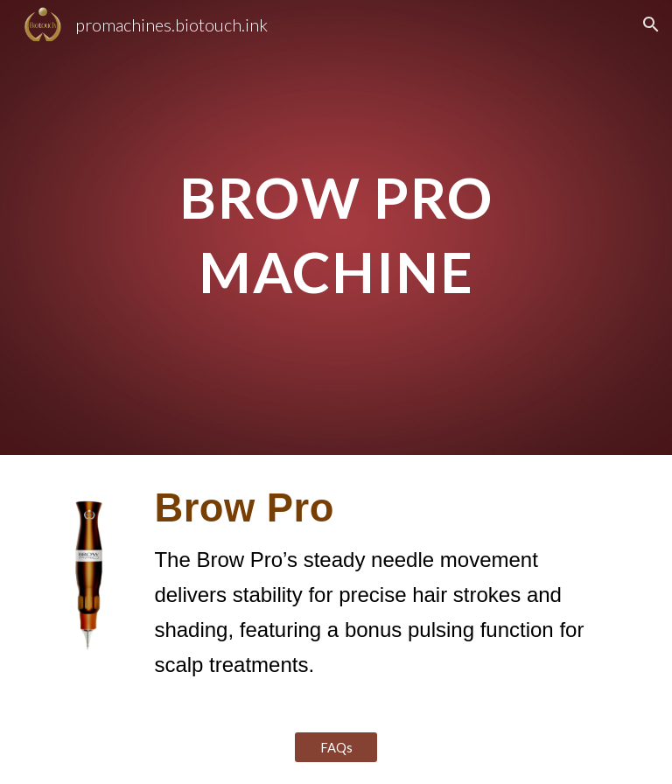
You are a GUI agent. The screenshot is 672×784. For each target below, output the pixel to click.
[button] (651, 24)
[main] (336, 228)
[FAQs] (336, 747)
